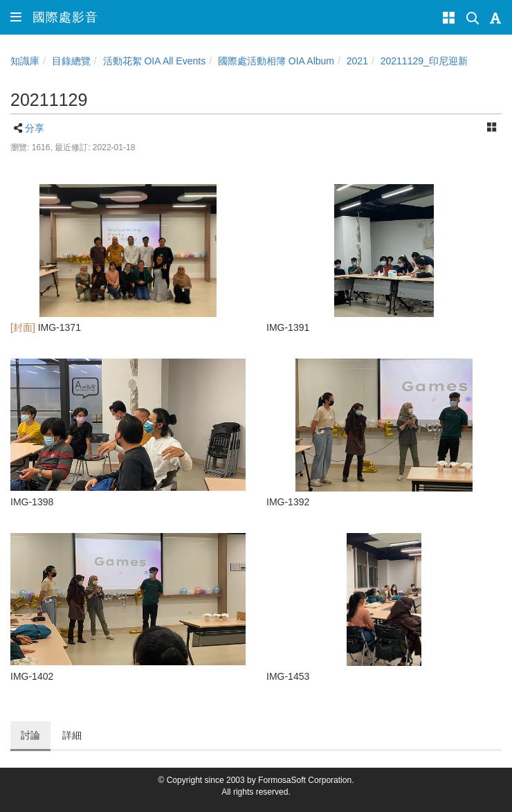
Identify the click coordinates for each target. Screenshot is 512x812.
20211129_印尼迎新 (424, 61)
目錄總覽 (71, 61)
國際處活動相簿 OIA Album (276, 61)
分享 (35, 128)
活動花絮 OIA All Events (155, 61)
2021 (357, 61)
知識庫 (25, 61)
